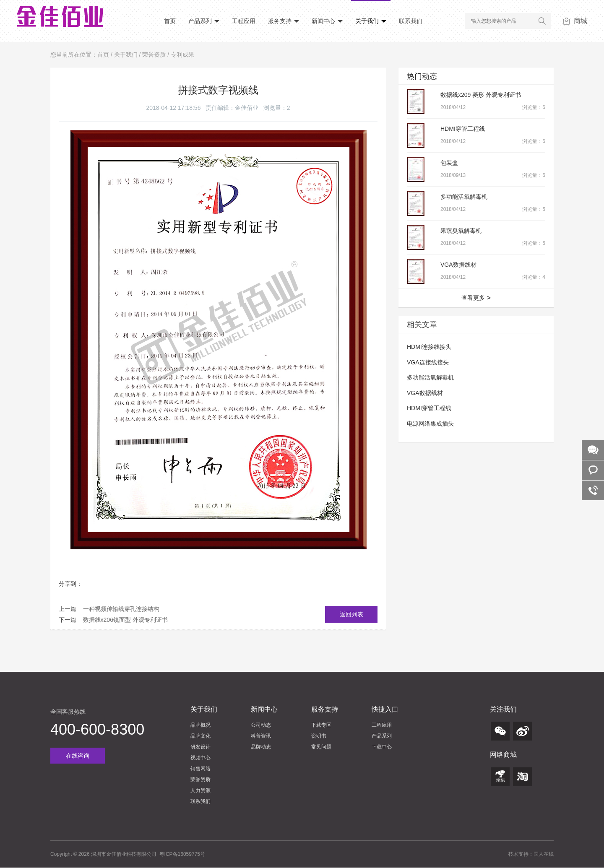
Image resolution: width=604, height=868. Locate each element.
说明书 (319, 736)
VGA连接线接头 (428, 362)
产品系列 (204, 21)
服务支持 (284, 21)
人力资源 (200, 790)
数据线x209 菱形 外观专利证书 (481, 95)
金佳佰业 (247, 108)
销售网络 (200, 769)
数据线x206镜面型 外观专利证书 (125, 620)
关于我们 (371, 21)
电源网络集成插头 (430, 424)
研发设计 (200, 747)
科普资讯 (261, 736)
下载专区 (321, 725)
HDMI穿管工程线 (463, 129)
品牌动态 (261, 747)
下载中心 (382, 747)
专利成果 (182, 55)
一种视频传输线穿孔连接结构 (121, 609)
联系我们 (411, 21)
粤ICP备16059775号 (182, 854)
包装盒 (449, 163)
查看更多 (476, 298)
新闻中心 (327, 21)
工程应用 (244, 21)
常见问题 (321, 747)
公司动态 (261, 725)
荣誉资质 (154, 55)
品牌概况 (200, 725)
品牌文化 (200, 736)
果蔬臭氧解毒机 (461, 231)
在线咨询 (78, 756)
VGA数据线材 (458, 265)
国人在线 (544, 854)
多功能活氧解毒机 (464, 197)
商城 (575, 21)
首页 (170, 21)
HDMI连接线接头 (429, 347)
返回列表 (351, 614)
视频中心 (200, 758)
